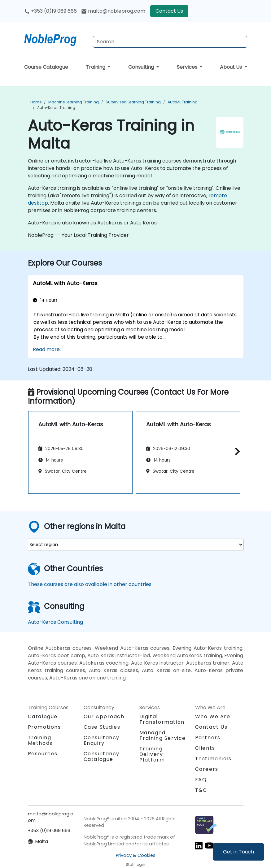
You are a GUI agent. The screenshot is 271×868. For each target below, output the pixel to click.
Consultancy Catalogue (102, 756)
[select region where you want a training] (136, 545)
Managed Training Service (163, 735)
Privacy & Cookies (136, 855)
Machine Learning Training (74, 102)
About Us (232, 67)
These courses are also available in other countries (90, 584)
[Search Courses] (170, 42)
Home (36, 102)
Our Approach (104, 716)
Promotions (44, 727)
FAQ (201, 780)
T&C (201, 790)
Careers (207, 769)
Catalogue (43, 716)
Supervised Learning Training (133, 102)
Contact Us (169, 11)
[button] (236, 451)
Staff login (135, 864)
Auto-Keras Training (56, 108)
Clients (205, 748)
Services (188, 67)
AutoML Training (183, 102)
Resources (43, 754)
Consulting (142, 67)
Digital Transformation (162, 719)
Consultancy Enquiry (102, 740)
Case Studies (102, 727)
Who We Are (213, 716)
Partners (208, 738)
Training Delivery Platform (152, 754)
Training (96, 67)
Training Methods (40, 740)
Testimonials (213, 759)
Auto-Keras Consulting (55, 622)
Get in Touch (238, 852)
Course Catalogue (46, 67)
